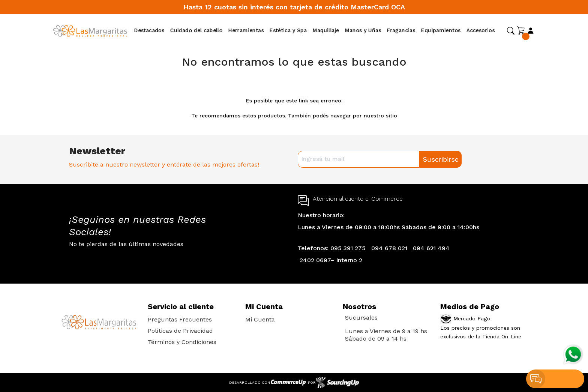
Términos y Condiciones (182, 342)
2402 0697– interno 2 (331, 260)
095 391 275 (348, 248)
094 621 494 (431, 248)
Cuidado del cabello (196, 30)
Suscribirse (441, 159)
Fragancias (401, 30)
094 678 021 (389, 248)
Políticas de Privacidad (180, 331)
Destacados (149, 30)
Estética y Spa (288, 30)
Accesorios (481, 30)
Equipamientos (441, 30)
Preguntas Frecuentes (180, 319)
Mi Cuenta (260, 319)
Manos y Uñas (363, 30)
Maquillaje (326, 30)
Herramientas (246, 30)
